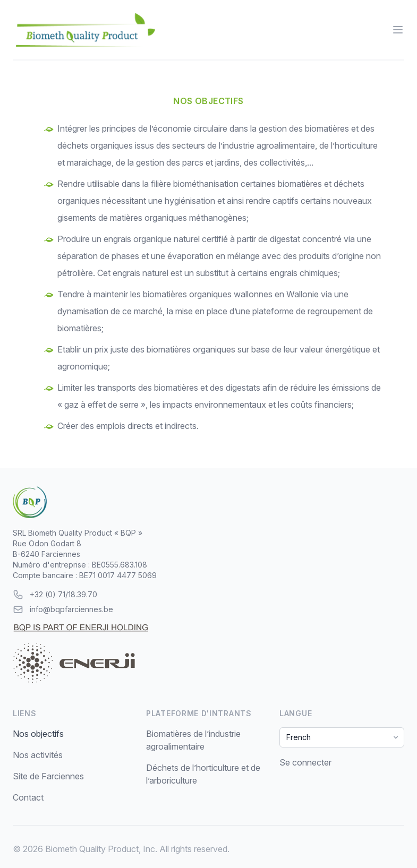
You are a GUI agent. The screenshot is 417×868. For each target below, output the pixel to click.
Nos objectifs (38, 734)
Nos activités (38, 755)
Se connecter (305, 762)
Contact (28, 797)
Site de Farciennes (48, 776)
